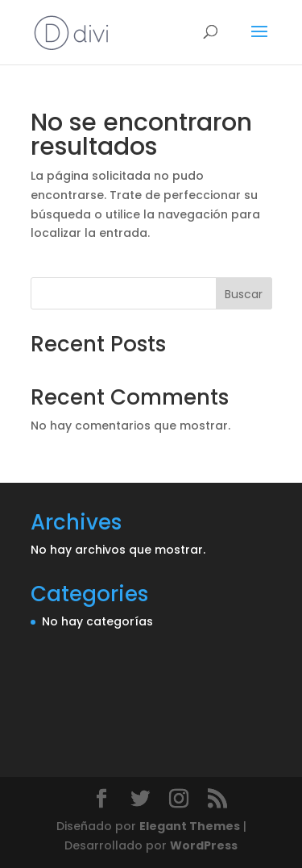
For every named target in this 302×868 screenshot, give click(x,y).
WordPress (204, 845)
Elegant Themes (190, 826)
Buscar (244, 294)
